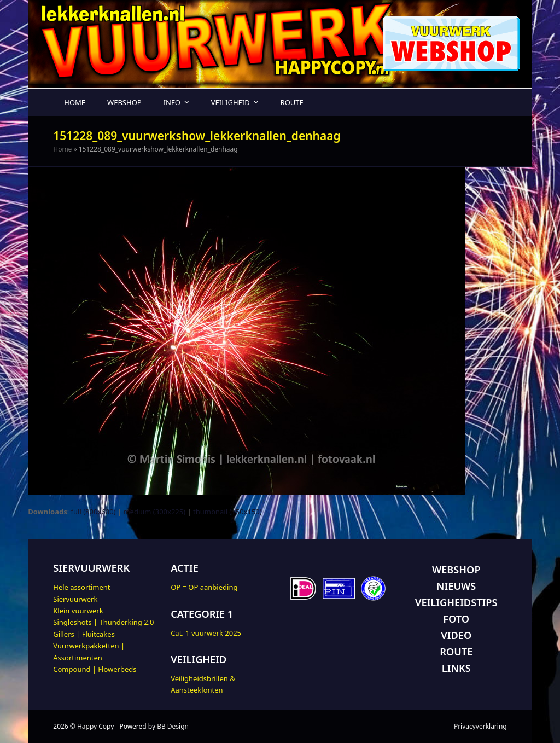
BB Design (173, 726)
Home (62, 149)
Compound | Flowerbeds (95, 669)
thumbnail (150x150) (227, 512)
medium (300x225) (154, 512)
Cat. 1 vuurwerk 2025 (206, 633)
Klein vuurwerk (78, 611)
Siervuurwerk (75, 599)
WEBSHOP (456, 570)
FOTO (456, 619)
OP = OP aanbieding (204, 587)
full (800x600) (94, 512)
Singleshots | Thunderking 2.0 (103, 622)
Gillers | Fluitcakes (84, 634)
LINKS (456, 668)
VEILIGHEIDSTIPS (456, 602)
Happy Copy (95, 726)
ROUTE (456, 652)
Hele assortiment (81, 587)
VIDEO (456, 635)
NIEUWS (456, 586)
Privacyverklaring (480, 726)
